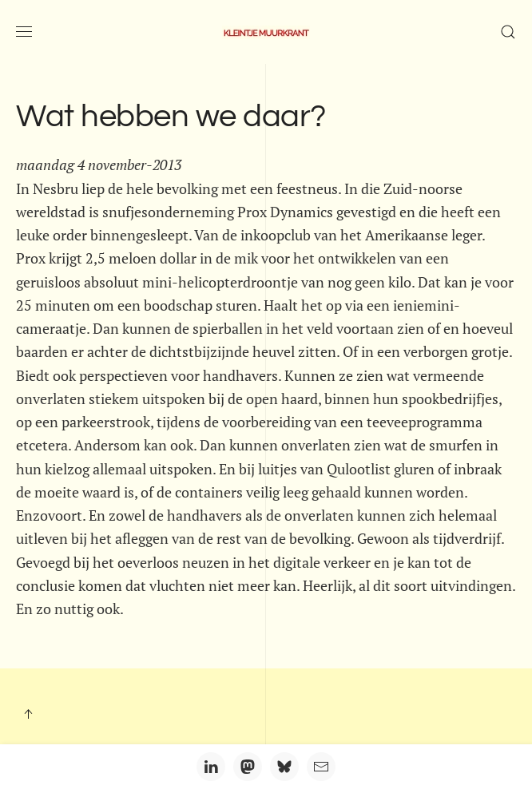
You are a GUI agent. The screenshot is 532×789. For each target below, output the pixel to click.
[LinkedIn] (211, 767)
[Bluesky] (284, 767)
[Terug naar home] (266, 32)
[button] (24, 32)
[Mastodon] (248, 767)
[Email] (321, 767)
